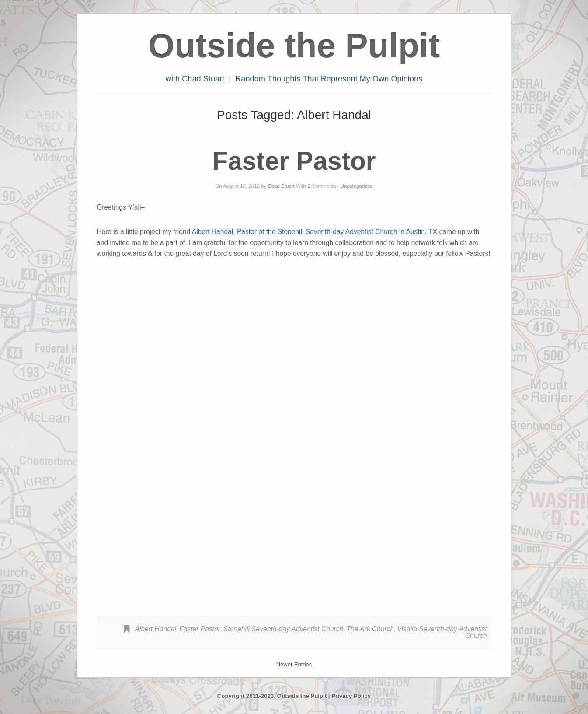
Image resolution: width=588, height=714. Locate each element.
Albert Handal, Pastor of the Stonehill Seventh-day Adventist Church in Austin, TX (315, 232)
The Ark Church (370, 629)
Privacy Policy (351, 696)
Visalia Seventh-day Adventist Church (442, 632)
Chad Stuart (281, 186)
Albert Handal (156, 629)
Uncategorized (357, 186)
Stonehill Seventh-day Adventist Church (283, 629)
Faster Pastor (294, 161)
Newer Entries (294, 664)
